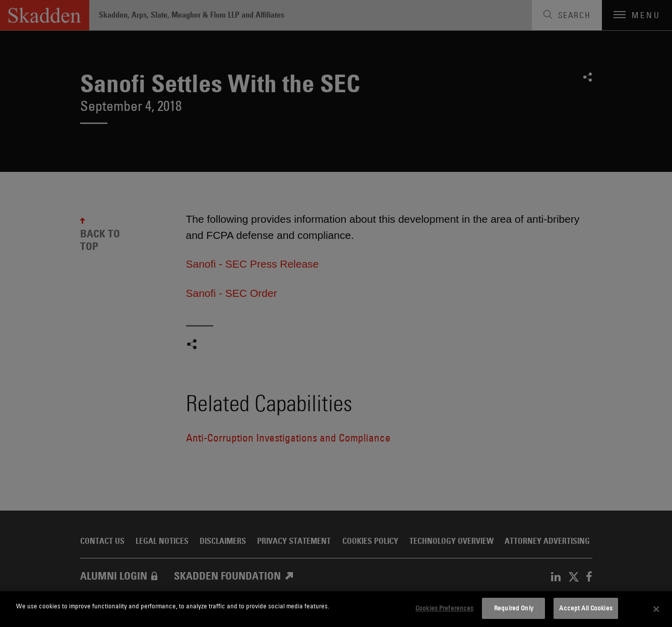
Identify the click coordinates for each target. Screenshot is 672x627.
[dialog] (336, 609)
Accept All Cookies (586, 608)
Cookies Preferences (444, 608)
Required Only (514, 608)
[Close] (656, 609)
